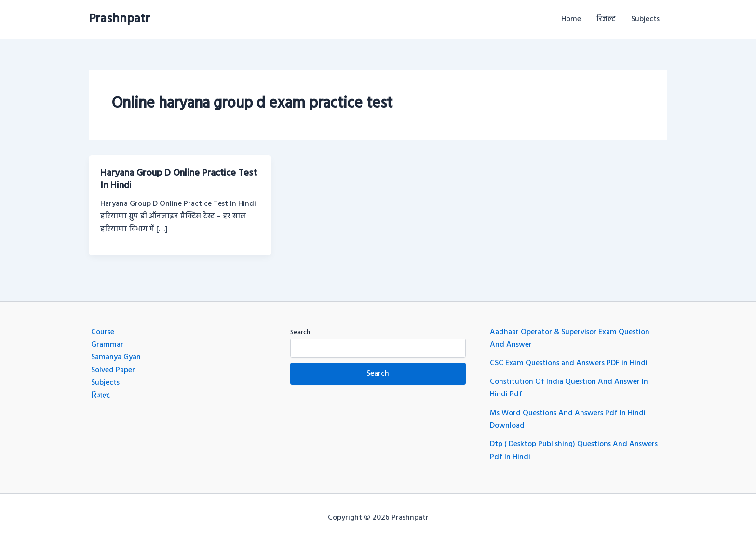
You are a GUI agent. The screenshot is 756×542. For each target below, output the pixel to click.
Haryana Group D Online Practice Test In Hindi (179, 179)
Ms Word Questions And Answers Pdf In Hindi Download (568, 420)
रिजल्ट (606, 19)
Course (103, 332)
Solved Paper (113, 370)
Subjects (645, 19)
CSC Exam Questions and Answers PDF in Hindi (569, 363)
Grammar (107, 345)
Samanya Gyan (116, 357)
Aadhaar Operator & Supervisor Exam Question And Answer (570, 339)
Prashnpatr (119, 19)
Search (300, 332)
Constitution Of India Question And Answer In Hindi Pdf (569, 388)
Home (571, 19)
